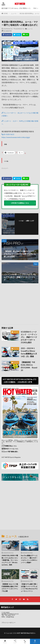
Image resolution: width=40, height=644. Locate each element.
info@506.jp (10, 617)
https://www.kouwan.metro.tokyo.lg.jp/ (16, 137)
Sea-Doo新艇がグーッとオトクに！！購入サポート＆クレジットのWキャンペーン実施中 (29, 559)
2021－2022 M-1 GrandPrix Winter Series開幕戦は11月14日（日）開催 (29, 352)
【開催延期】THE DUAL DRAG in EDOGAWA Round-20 (29, 366)
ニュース (14, 13)
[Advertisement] (20, 303)
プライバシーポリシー (9, 623)
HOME (6, 13)
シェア (15, 641)
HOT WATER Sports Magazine (11, 457)
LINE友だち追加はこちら (20, 203)
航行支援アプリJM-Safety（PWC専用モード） (16, 8)
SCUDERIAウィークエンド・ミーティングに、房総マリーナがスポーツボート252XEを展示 (29, 337)
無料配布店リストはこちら (10, 449)
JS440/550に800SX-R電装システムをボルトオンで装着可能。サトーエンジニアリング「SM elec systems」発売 (10, 560)
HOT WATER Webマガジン (26, 633)
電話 (25, 641)
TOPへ (35, 641)
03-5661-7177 (10, 615)
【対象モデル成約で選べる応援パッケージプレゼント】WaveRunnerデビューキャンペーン (29, 587)
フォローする (27, 224)
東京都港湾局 (7, 31)
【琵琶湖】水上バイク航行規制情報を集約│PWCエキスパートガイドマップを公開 (10, 587)
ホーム (5, 641)
